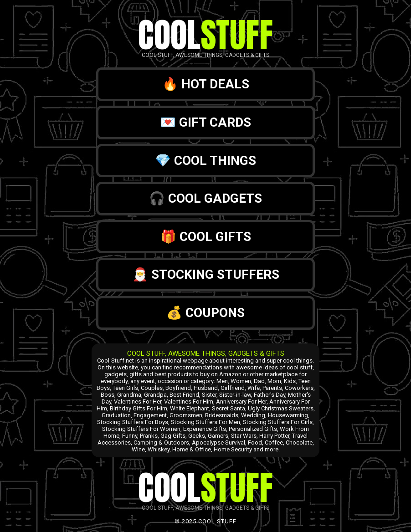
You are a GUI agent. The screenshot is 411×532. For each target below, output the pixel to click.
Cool (205, 35)
